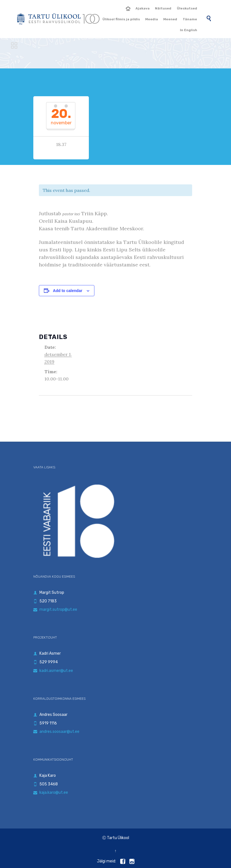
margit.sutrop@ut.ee (55, 609)
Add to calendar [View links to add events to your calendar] (68, 291)
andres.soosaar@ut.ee (56, 732)
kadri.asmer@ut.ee (53, 671)
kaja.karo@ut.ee (51, 792)
